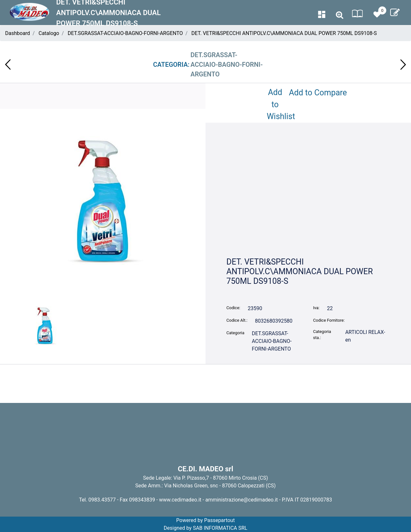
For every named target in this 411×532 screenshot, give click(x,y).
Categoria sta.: (322, 335)
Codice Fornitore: (329, 320)
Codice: (233, 308)
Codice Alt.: (237, 320)
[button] (340, 15)
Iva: (316, 308)
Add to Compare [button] (318, 93)
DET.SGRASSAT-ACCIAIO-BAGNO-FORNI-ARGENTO (125, 33)
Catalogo (49, 33)
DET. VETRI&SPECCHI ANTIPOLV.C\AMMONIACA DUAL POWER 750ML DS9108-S (284, 33)
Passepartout (219, 520)
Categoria (235, 333)
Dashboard (17, 33)
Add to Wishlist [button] (276, 104)
